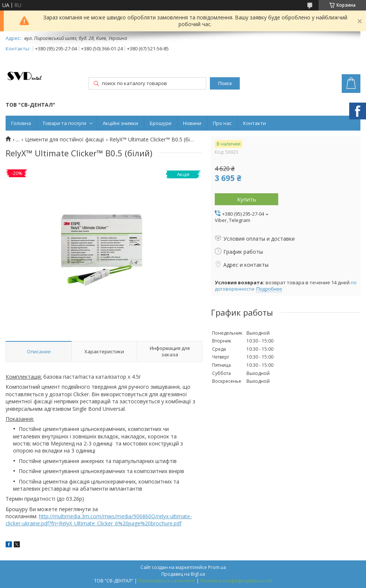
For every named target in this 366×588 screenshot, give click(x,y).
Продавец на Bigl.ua (183, 574)
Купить (247, 199)
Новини (192, 123)
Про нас (222, 123)
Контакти (255, 123)
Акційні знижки (120, 123)
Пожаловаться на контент (167, 581)
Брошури (161, 123)
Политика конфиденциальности (236, 581)
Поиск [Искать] (225, 83)
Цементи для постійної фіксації (65, 140)
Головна (21, 123)
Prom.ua (217, 567)
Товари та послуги (64, 123)
